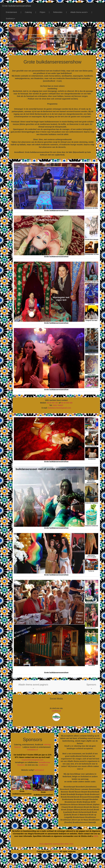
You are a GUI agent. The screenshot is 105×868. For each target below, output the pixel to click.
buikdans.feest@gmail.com (60, 408)
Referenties (58, 12)
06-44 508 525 (67, 403)
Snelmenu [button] (10, 19)
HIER (96, 836)
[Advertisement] (55, 862)
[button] (33, 686)
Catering (28, 12)
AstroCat (55, 851)
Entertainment (11, 12)
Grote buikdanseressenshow (16, 6)
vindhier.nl (56, 711)
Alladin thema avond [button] (79, 12)
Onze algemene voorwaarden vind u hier (56, 844)
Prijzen (42, 12)
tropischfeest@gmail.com (33, 760)
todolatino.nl (33, 750)
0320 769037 (58, 405)
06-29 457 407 (53, 403)
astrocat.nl (39, 770)
